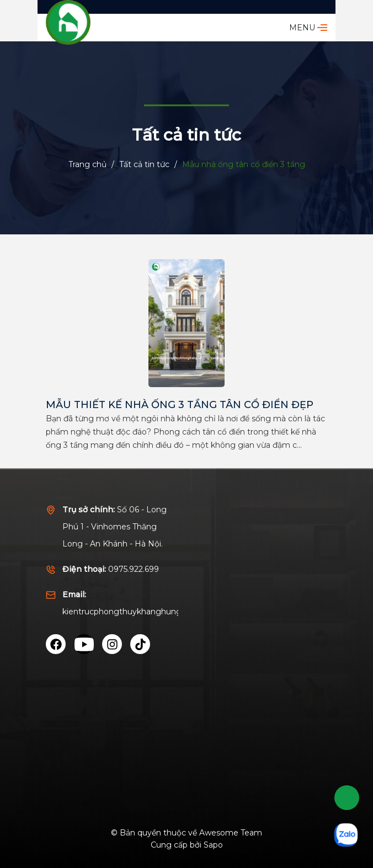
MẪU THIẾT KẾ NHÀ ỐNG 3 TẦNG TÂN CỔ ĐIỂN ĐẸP (180, 405)
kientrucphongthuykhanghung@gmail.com (146, 612)
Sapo (213, 845)
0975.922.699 (134, 569)
